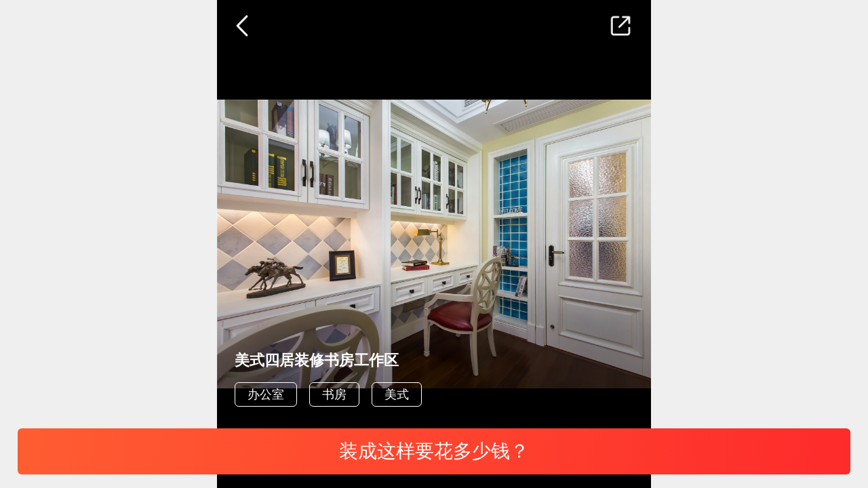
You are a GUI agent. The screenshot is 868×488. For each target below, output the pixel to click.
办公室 (266, 394)
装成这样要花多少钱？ (434, 451)
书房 (334, 394)
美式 (397, 394)
